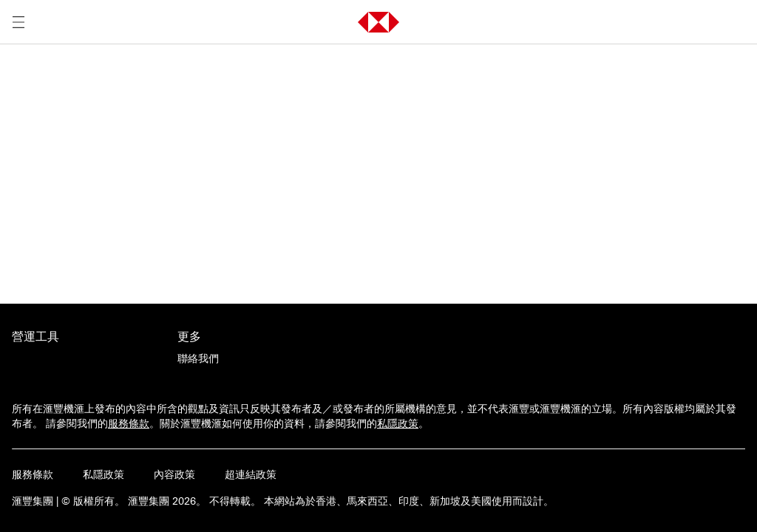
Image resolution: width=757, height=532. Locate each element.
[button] (378, 22)
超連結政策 (251, 474)
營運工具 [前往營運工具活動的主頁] (35, 336)
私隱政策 (398, 423)
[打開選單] (18, 22)
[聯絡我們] (198, 358)
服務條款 (129, 423)
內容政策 (174, 474)
